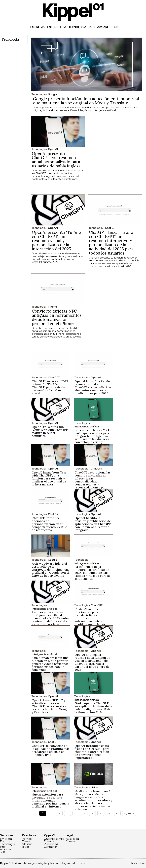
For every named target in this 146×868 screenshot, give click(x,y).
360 (115, 27)
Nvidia (95, 787)
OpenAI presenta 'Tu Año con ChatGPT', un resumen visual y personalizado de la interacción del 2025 (56, 241)
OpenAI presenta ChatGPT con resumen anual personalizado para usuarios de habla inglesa (56, 160)
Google (53, 94)
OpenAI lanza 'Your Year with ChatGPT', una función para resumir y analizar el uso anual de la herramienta (49, 478)
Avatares (104, 27)
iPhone (52, 307)
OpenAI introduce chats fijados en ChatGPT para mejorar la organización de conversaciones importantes (92, 752)
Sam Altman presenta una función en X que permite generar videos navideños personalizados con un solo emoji (50, 664)
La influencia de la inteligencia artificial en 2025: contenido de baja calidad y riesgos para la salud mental (92, 573)
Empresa (6, 839)
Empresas (37, 27)
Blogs (26, 847)
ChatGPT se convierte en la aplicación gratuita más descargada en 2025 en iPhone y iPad (51, 750)
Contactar (50, 847)
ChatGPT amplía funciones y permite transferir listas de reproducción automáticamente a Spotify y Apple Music (90, 617)
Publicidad (51, 844)
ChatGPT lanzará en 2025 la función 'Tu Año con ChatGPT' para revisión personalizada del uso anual (50, 387)
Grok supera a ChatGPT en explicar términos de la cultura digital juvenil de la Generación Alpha (93, 708)
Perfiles (27, 839)
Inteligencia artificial (87, 427)
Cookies (71, 842)
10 (117, 813)
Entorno (54, 27)
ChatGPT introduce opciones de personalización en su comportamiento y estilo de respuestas (49, 524)
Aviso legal (73, 839)
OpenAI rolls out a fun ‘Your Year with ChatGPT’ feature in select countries (50, 431)
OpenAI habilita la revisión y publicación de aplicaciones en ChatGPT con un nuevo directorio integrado (93, 524)
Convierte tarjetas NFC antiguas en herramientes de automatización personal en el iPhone (57, 317)
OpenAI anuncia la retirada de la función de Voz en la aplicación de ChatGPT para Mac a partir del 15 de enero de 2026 (92, 662)
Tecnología (77, 27)
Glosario (27, 844)
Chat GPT (111, 228)
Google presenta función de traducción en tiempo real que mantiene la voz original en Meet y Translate (86, 101)
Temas (26, 842)
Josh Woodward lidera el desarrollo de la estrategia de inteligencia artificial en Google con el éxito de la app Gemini (50, 569)
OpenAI (53, 149)
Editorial (49, 842)
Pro (92, 27)
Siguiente (129, 813)
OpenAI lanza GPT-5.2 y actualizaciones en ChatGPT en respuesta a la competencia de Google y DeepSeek (51, 706)
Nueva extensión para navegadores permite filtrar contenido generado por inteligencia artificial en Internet (50, 800)
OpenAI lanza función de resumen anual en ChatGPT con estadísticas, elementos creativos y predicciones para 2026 (93, 387)
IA (65, 27)
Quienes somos (54, 839)
